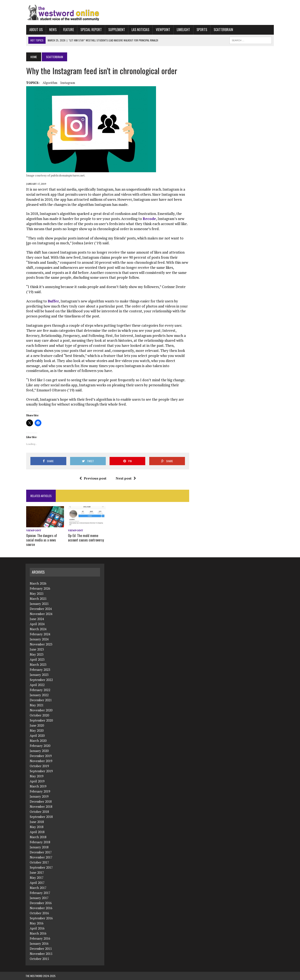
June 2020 (37, 725)
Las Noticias (140, 30)
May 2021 (37, 705)
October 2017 (39, 862)
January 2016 (39, 943)
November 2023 (41, 644)
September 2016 (41, 918)
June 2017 (37, 872)
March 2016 (38, 933)
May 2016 (37, 923)
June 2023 (37, 649)
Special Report (90, 30)
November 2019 (41, 761)
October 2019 (39, 766)
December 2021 (41, 700)
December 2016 (41, 903)
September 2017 (41, 867)
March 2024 (38, 629)
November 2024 (41, 614)
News (52, 30)
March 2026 (38, 583)
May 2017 (37, 877)
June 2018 (37, 822)
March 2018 (38, 837)
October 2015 (39, 959)
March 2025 (38, 599)
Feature (68, 30)
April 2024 (37, 624)
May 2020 (37, 730)
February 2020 (40, 746)
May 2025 (37, 593)
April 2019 (37, 781)
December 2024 (41, 609)
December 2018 (41, 801)
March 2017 (38, 888)
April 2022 (37, 685)
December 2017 (41, 852)
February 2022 (40, 690)
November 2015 (41, 954)
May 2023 (37, 654)
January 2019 (39, 796)
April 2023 (37, 659)
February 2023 (40, 670)
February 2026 (40, 588)
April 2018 (37, 832)
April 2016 (37, 928)
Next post (126, 478)
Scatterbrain (223, 30)
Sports (201, 30)
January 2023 (39, 675)
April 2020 (37, 735)
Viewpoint (162, 30)
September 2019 (41, 771)
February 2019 (40, 791)
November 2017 (41, 857)
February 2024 (40, 634)
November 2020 (41, 710)
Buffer (53, 301)
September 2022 (41, 680)
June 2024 (37, 619)
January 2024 (39, 639)
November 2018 (41, 806)
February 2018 (40, 842)
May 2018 (37, 827)
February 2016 (40, 938)
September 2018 (41, 817)
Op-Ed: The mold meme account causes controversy (86, 538)
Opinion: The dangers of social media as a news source (41, 540)
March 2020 (38, 741)
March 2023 (38, 664)
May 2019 (37, 776)
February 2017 (40, 893)
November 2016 (41, 908)
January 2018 (39, 847)
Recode (149, 219)
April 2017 (37, 883)
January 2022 (39, 695)
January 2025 (39, 604)
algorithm (49, 83)
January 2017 (39, 898)
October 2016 (39, 913)
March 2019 (38, 786)
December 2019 (41, 756)
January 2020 (39, 751)
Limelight (183, 30)
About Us (35, 30)
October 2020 (39, 715)
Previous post (93, 478)
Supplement (116, 30)
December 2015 (41, 949)
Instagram (67, 83)
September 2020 (41, 720)
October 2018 (39, 812)
